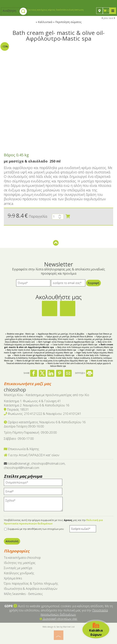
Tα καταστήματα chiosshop (22, 558)
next (112, 18)
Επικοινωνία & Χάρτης (22, 449)
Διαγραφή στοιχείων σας (58, 619)
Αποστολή (12, 541)
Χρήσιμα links (13, 578)
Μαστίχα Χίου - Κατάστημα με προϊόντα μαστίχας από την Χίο (46, 395)
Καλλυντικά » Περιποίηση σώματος (60, 22)
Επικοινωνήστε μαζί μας (27, 384)
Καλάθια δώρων (96, 630)
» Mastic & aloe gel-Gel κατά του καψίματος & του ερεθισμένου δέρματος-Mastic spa (51, 361)
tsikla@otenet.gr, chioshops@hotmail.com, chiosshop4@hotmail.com (35, 466)
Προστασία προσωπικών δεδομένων (74, 612)
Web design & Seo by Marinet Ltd (58, 627)
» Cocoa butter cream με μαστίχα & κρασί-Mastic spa (74, 345)
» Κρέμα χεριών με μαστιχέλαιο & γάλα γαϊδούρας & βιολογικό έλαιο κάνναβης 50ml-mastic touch (58, 338)
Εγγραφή (93, 283)
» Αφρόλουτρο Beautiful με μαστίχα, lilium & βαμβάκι (60, 334)
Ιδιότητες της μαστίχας (20, 563)
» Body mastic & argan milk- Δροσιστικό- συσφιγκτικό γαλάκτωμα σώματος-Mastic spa (58, 351)
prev (105, 18)
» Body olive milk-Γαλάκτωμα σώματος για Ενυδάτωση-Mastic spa (84, 347)
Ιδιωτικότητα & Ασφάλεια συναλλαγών (31, 589)
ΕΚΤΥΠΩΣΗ (84, 373)
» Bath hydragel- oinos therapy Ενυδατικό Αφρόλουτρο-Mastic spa (65, 342)
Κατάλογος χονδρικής (19, 573)
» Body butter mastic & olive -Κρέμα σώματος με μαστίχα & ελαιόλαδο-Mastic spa (41, 350)
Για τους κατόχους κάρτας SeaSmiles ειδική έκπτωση (55, 10)
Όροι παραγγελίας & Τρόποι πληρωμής (31, 583)
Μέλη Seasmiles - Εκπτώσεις (23, 594)
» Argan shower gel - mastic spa (92, 350)
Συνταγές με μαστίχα (18, 568)
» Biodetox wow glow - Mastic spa (20, 334)
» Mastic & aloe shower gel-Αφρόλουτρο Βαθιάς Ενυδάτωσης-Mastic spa (43, 355)
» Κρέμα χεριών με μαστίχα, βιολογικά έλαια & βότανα (69, 336)
